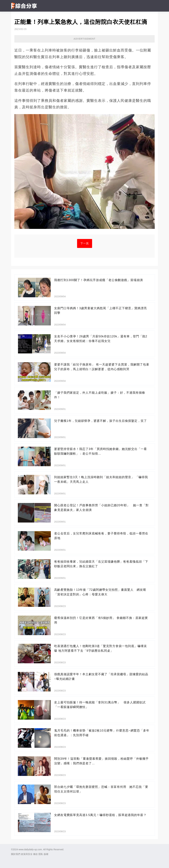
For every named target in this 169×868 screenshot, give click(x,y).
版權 (46, 854)
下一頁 (85, 243)
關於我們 (16, 854)
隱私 (41, 854)
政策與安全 (27, 854)
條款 (35, 854)
